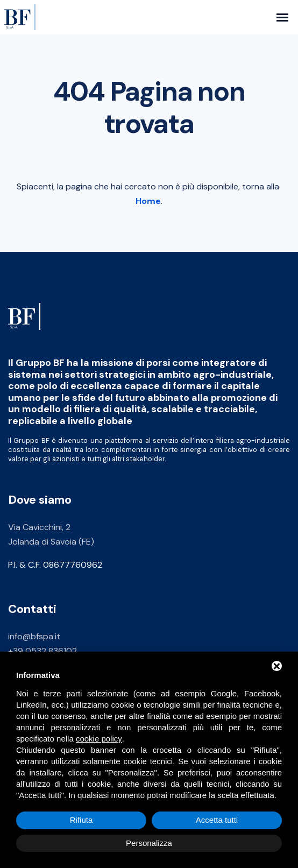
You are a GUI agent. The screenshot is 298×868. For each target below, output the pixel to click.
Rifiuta (81, 820)
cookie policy (99, 739)
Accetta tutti (217, 820)
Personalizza (149, 843)
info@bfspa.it (34, 638)
